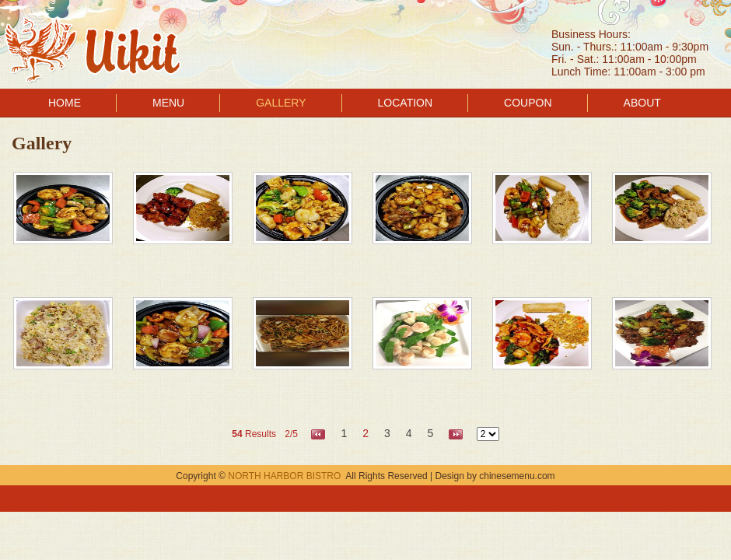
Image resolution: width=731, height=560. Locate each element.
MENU (168, 103)
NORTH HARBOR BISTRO (284, 476)
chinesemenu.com (517, 476)
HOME (65, 103)
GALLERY (281, 103)
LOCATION (406, 103)
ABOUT (642, 103)
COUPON (528, 103)
